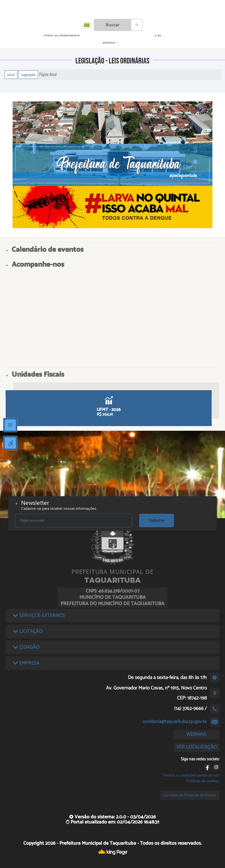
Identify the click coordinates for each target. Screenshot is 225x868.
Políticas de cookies (203, 781)
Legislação (28, 75)
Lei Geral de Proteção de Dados (190, 795)
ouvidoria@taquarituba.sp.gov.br (175, 722)
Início (11, 75)
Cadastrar (157, 520)
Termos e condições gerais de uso (191, 775)
